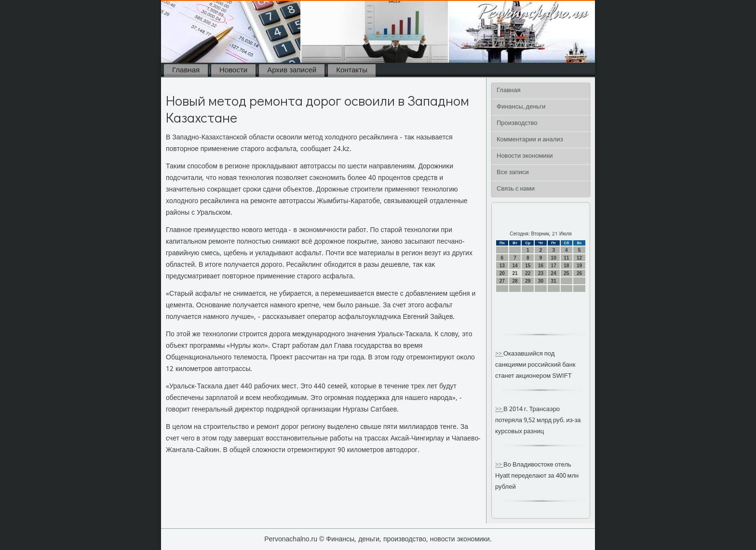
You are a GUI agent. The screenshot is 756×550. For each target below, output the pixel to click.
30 (541, 281)
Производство (517, 123)
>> (499, 354)
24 (554, 273)
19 (579, 266)
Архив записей (292, 70)
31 (554, 281)
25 (566, 273)
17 (554, 266)
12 (579, 258)
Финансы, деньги (521, 107)
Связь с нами (516, 189)
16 (541, 266)
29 (528, 281)
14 (515, 266)
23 (541, 273)
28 (515, 281)
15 (528, 266)
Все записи (513, 172)
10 (554, 258)
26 (579, 273)
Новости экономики (525, 156)
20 (502, 273)
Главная (186, 70)
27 (502, 281)
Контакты (352, 70)
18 (566, 266)
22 (528, 273)
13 (502, 266)
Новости (233, 70)
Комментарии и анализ (530, 140)
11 (566, 258)
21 (515, 273)
